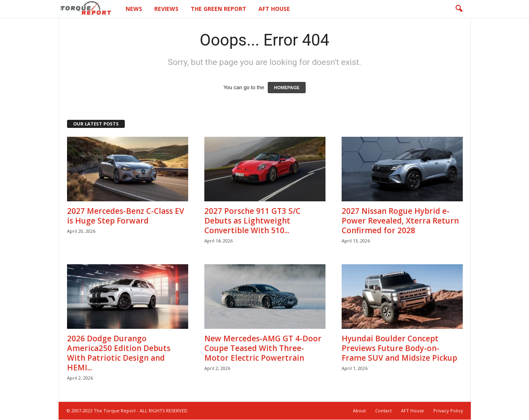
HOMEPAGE (287, 88)
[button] (459, 9)
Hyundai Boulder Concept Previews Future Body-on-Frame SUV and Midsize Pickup (399, 349)
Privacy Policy (448, 411)
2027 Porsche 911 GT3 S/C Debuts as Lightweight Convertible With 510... (252, 221)
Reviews (166, 9)
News (134, 9)
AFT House (274, 9)
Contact (383, 411)
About (359, 411)
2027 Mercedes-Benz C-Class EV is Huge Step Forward (126, 216)
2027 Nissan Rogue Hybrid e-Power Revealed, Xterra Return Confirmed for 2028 (400, 221)
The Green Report (218, 9)
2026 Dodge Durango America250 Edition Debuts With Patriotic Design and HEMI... (119, 353)
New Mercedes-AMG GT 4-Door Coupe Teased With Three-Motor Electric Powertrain (263, 349)
